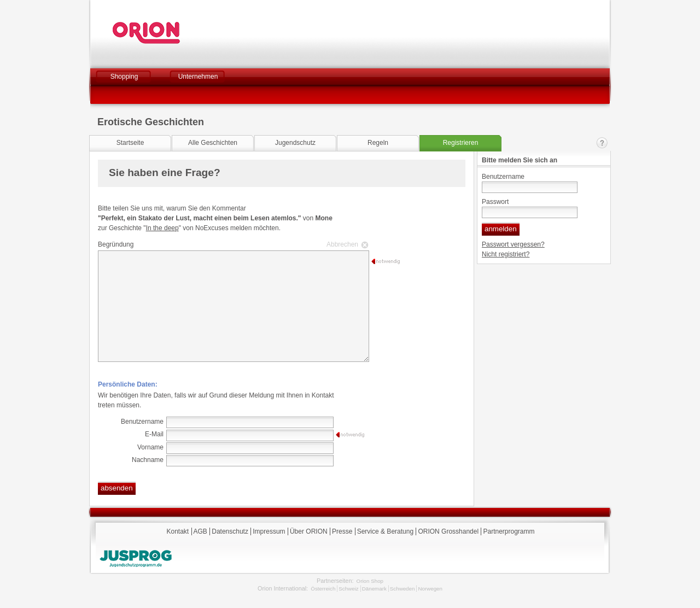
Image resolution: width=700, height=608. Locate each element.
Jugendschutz (295, 143)
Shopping (124, 77)
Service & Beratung (385, 531)
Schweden (402, 589)
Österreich (323, 589)
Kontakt (602, 143)
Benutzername (503, 177)
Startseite (130, 143)
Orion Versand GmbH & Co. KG (176, 33)
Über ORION (309, 531)
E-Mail (154, 434)
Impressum (269, 531)
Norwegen (430, 589)
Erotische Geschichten (151, 122)
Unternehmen (198, 77)
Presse (342, 531)
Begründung (232, 244)
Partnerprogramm (509, 531)
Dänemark (374, 589)
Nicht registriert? (506, 254)
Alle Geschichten (213, 143)
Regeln (378, 143)
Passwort (495, 202)
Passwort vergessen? (513, 244)
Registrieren (461, 143)
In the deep (162, 228)
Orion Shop (370, 581)
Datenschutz (230, 531)
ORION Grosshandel (448, 531)
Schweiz (348, 589)
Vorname (150, 447)
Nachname (148, 460)
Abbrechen (342, 244)
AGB (200, 531)
